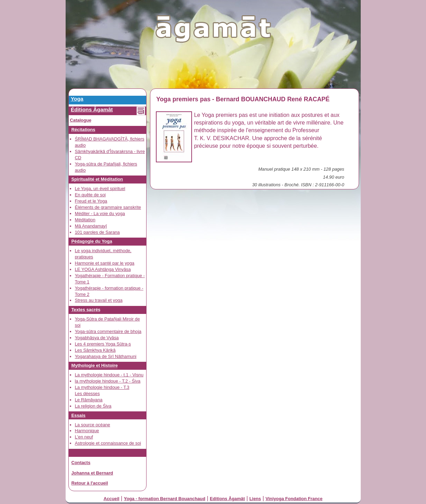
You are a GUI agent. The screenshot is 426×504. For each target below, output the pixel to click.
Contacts (81, 463)
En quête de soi (90, 195)
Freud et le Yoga (91, 201)
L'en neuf (84, 437)
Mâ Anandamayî (91, 226)
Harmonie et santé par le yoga (105, 263)
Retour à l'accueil (90, 483)
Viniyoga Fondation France (294, 499)
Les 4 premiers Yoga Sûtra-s (103, 344)
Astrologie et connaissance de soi (108, 443)
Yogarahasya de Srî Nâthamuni (106, 356)
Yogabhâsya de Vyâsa (97, 338)
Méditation (85, 220)
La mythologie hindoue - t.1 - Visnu (109, 375)
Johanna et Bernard (92, 473)
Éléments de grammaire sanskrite (108, 207)
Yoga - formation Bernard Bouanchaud (165, 499)
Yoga (77, 99)
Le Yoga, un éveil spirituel (100, 189)
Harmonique (87, 431)
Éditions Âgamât (92, 109)
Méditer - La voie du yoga (100, 213)
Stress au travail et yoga (99, 300)
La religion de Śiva (93, 406)
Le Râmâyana (89, 400)
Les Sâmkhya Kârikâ (95, 350)
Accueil (111, 499)
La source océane (93, 425)
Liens (255, 499)
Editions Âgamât (227, 499)
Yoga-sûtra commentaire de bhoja (108, 331)
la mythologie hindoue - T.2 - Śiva (108, 381)
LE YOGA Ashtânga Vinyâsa (103, 269)
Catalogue (81, 120)
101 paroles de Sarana (98, 232)
